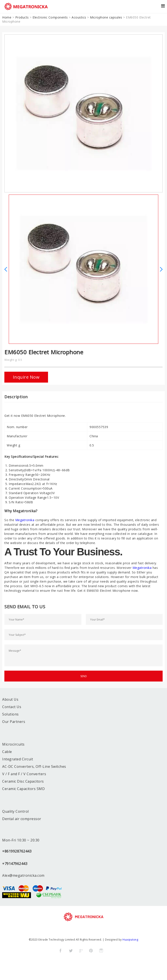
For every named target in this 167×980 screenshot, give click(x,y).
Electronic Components (50, 17)
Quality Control (15, 811)
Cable (7, 752)
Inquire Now (26, 377)
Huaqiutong (130, 940)
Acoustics (79, 17)
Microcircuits (13, 744)
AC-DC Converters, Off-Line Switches (34, 766)
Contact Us (12, 707)
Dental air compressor (22, 819)
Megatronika (25, 520)
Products (22, 17)
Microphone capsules (106, 17)
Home (7, 17)
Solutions (10, 714)
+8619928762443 (17, 851)
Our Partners (14, 722)
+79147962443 (15, 864)
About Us (10, 699)
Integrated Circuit (18, 759)
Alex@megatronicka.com (23, 875)
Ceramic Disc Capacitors (23, 781)
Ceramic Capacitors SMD (23, 789)
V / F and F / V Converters (24, 774)
